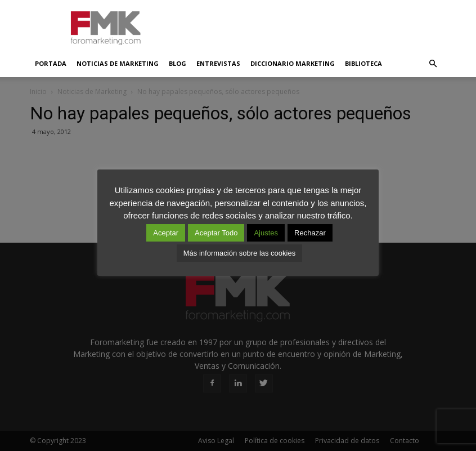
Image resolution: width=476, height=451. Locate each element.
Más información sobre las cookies (239, 253)
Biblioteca (363, 63)
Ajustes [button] (266, 233)
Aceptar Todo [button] (216, 233)
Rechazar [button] (310, 233)
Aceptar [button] (166, 233)
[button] (433, 64)
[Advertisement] (314, 25)
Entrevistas (218, 63)
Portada (51, 63)
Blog (178, 63)
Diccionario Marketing (293, 63)
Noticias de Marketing (118, 63)
